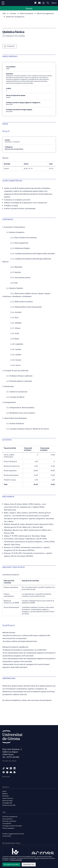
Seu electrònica (7, 819)
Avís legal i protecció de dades (12, 826)
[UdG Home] (3, 3)
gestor (37, 858)
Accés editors (7, 836)
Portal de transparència (10, 817)
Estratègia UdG (7, 803)
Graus (4, 791)
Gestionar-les (29, 864)
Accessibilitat (7, 824)
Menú (54, 3)
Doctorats (6, 796)
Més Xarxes (6, 777)
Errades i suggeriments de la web (13, 834)
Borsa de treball (7, 801)
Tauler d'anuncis (8, 798)
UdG (4, 14)
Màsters (5, 794)
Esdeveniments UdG (9, 805)
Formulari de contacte (9, 761)
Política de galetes (8, 828)
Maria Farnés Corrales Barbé (14, 149)
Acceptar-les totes (11, 864)
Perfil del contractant (9, 821)
